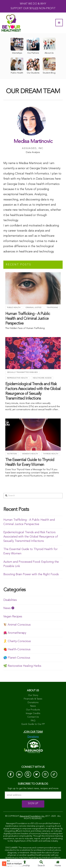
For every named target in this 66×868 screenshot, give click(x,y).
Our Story (33, 695)
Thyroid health (51, 454)
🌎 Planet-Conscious (17, 658)
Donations (33, 703)
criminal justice (33, 308)
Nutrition (12, 454)
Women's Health (30, 454)
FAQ (33, 721)
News (33, 706)
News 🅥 (9, 608)
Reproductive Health (17, 378)
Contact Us (33, 717)
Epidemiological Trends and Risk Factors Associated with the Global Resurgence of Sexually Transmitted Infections (31, 537)
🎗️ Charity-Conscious (17, 641)
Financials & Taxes (33, 699)
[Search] (33, 496)
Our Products (33, 710)
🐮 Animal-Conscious (17, 625)
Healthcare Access (42, 378)
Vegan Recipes (13, 617)
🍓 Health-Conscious (17, 649)
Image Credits (33, 713)
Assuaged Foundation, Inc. (32, 816)
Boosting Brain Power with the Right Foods (31, 574)
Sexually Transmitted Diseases (22, 372)
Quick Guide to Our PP (33, 724)
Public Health (14, 308)
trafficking (52, 308)
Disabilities (10, 600)
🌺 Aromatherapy (15, 633)
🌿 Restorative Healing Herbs (22, 666)
